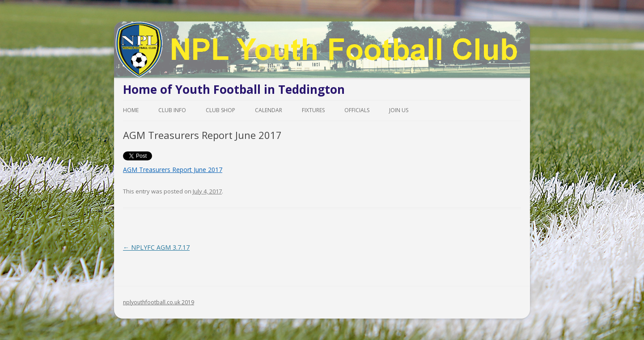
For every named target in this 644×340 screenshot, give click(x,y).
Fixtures (313, 110)
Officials (357, 110)
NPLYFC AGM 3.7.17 (156, 247)
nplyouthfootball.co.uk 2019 (159, 302)
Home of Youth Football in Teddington (234, 89)
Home (131, 110)
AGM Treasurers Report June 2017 (173, 170)
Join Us (399, 110)
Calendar (269, 110)
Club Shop (220, 110)
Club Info (172, 110)
